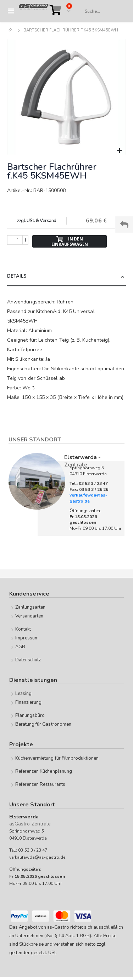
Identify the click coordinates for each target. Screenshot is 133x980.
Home (11, 30)
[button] (119, 151)
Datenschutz (28, 660)
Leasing (23, 694)
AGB (20, 647)
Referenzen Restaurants (40, 784)
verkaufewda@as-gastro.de (88, 498)
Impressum (27, 638)
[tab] (66, 277)
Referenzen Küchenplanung (44, 771)
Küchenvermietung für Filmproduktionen (57, 758)
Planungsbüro (30, 715)
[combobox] (102, 11)
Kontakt (23, 629)
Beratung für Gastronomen (43, 724)
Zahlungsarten (31, 607)
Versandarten (29, 616)
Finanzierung (29, 702)
